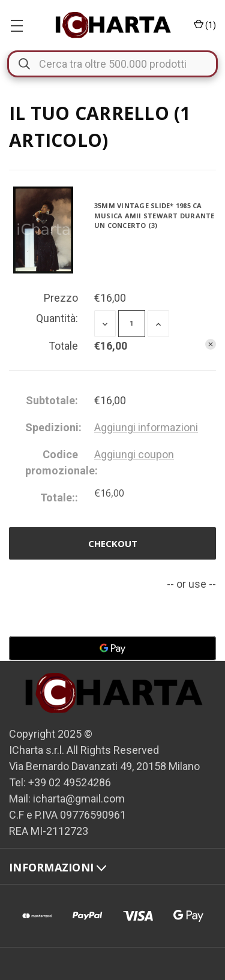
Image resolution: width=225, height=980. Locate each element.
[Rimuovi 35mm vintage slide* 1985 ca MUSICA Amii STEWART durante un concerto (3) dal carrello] (211, 344)
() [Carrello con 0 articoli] (205, 25)
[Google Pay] (112, 648)
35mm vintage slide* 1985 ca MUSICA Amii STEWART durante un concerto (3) (154, 215)
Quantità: (57, 318)
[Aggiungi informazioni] (146, 427)
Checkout (113, 543)
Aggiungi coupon (134, 454)
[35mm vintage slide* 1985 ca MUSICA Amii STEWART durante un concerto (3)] (132, 324)
